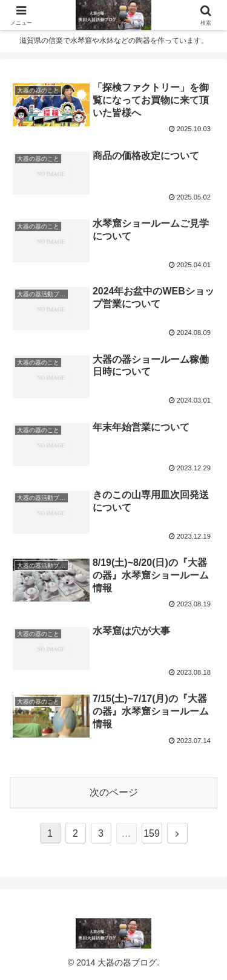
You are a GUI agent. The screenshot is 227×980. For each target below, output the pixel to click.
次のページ (114, 792)
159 (152, 833)
